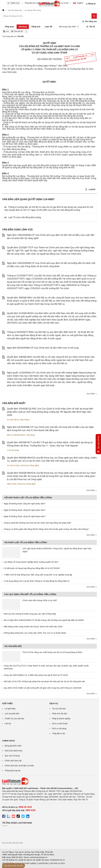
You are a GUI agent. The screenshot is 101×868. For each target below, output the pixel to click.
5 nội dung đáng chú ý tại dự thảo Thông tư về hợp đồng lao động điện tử (37, 581)
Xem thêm (92, 394)
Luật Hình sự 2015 (57, 863)
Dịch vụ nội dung (59, 728)
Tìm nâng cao (89, 21)
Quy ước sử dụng (12, 756)
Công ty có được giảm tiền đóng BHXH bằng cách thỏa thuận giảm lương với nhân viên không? (46, 529)
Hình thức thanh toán (13, 751)
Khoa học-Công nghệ (30, 465)
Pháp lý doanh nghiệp (61, 719)
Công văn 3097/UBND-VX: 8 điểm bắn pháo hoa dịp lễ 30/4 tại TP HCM (36, 675)
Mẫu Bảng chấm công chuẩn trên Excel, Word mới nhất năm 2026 (33, 627)
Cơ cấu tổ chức (13, 465)
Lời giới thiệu (10, 709)
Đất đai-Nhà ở (20, 435)
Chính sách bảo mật (13, 761)
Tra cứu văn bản (59, 709)
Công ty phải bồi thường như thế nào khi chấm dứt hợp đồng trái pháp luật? (37, 523)
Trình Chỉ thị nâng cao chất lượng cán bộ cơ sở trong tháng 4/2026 (52, 652)
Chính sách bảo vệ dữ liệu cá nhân (19, 766)
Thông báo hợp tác (13, 771)
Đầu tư (10, 435)
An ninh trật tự (13, 420)
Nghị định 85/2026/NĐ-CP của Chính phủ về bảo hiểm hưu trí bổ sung (43, 348)
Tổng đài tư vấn (59, 733)
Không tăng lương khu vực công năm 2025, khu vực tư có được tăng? (35, 633)
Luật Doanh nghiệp (28, 863)
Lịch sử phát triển (12, 714)
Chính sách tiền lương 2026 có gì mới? (40, 600)
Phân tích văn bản (60, 714)
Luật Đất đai (43, 863)
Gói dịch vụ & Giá (61, 3)
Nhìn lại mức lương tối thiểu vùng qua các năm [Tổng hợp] (30, 614)
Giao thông (24, 420)
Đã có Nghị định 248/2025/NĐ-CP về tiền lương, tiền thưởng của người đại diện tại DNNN (44, 620)
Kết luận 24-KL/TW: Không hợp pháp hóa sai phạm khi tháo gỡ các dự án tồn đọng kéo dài (44, 681)
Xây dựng (31, 435)
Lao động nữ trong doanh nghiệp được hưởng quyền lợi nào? (31, 562)
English (78, 3)
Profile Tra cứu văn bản (14, 719)
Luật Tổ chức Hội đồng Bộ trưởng (25, 217)
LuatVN (90, 189)
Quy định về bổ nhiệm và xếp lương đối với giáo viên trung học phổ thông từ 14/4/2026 (43, 688)
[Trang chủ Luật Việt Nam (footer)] (49, 781)
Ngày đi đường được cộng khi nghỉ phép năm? (25, 504)
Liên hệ (8, 724)
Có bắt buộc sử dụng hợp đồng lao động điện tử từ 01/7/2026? (32, 568)
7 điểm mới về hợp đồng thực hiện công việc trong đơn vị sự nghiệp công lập (38, 575)
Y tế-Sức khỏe (13, 450)
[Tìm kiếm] (94, 16)
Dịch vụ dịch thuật (60, 724)
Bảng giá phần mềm (13, 746)
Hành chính (12, 484)
